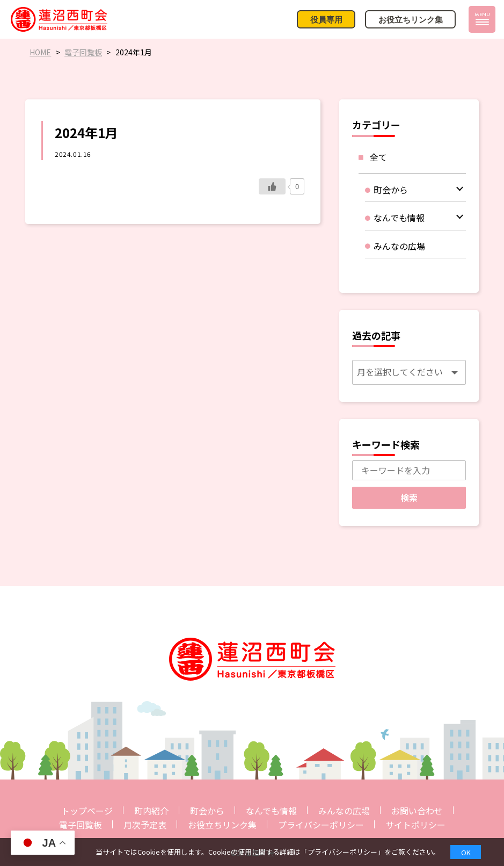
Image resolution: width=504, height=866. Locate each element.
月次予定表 (145, 825)
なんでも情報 (271, 811)
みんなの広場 (344, 811)
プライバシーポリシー (321, 825)
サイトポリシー (415, 825)
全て (378, 157)
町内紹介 (151, 811)
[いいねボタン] (272, 186)
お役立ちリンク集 (222, 825)
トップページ (87, 811)
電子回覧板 (81, 825)
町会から (207, 811)
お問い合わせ (417, 811)
